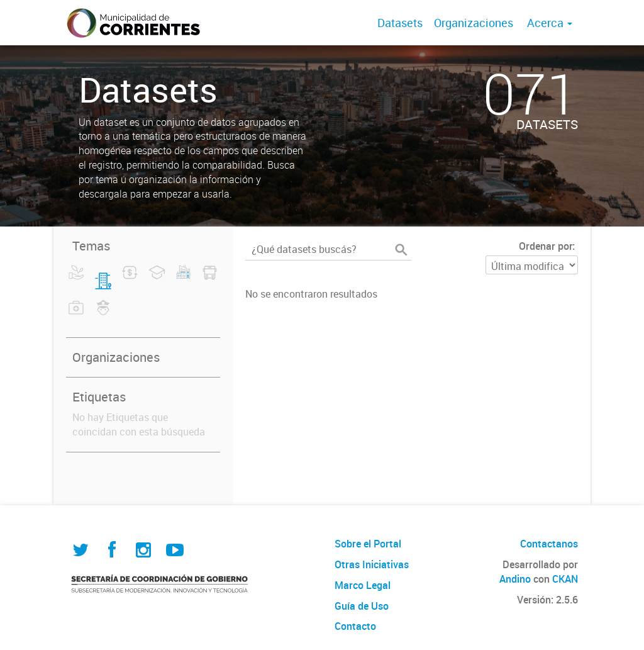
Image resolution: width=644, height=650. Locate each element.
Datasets (400, 23)
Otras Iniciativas (372, 564)
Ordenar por (546, 246)
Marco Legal (363, 585)
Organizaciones (474, 23)
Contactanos (549, 544)
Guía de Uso (362, 606)
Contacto (355, 626)
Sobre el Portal (368, 544)
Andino (515, 579)
